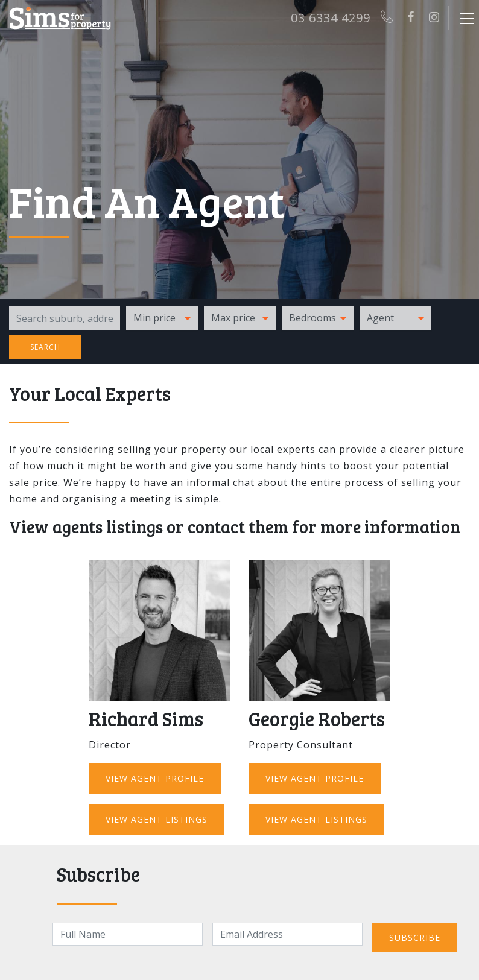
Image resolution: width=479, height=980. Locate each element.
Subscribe (415, 937)
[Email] (287, 934)
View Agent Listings (157, 819)
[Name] (128, 934)
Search (45, 347)
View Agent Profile (155, 778)
